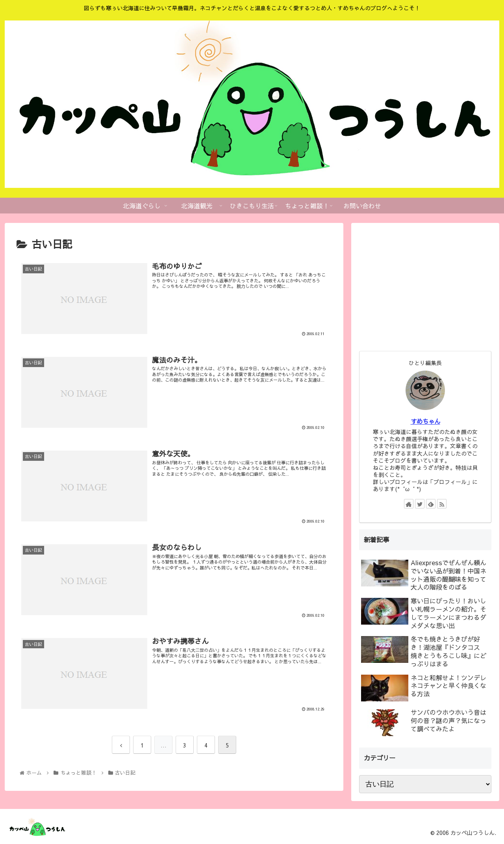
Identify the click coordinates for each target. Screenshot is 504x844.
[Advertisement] (425, 286)
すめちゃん (425, 421)
